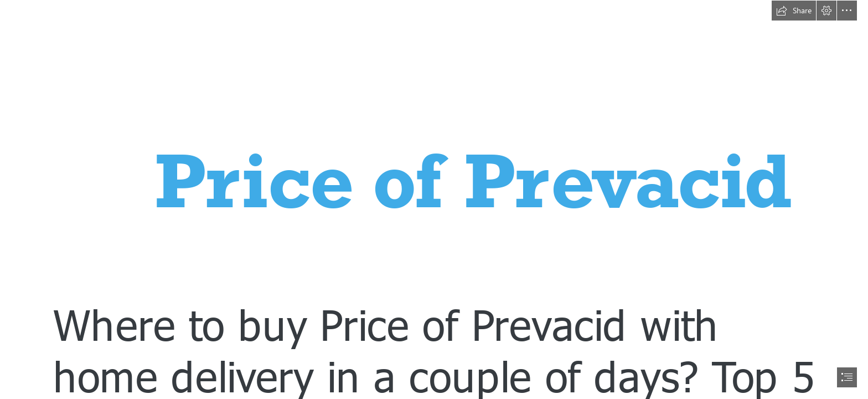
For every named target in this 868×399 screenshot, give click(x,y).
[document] (434, 199)
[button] (794, 11)
